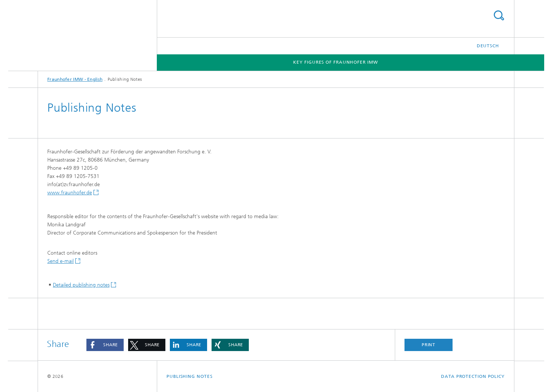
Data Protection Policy (473, 376)
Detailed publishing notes (81, 285)
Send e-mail (61, 261)
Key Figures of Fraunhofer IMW (335, 62)
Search (499, 15)
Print (429, 345)
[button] (105, 345)
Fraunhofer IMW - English (75, 79)
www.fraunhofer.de (70, 193)
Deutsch (488, 46)
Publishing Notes (189, 376)
